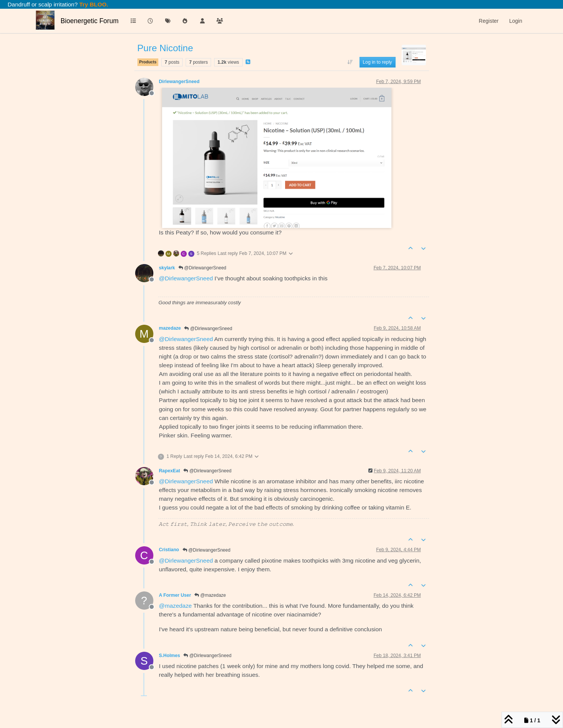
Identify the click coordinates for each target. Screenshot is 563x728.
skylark (167, 268)
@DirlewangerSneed (202, 268)
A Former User (175, 595)
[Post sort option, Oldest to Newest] (350, 62)
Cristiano (169, 550)
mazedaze (170, 328)
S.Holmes (170, 656)
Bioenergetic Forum (90, 21)
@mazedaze (210, 595)
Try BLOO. (93, 4)
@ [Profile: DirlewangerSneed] (186, 278)
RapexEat (170, 471)
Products (148, 62)
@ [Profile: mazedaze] (176, 606)
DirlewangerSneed (179, 82)
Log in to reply (378, 62)
